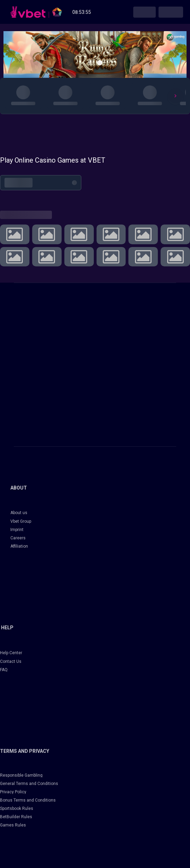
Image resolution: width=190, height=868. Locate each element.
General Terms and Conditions (29, 784)
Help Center (11, 653)
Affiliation (19, 546)
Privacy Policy (13, 792)
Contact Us (11, 661)
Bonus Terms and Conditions (28, 800)
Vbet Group (21, 521)
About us (19, 513)
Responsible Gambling (21, 775)
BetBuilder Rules (16, 817)
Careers (18, 538)
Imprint (17, 530)
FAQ (4, 670)
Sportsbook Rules (17, 808)
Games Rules (13, 825)
